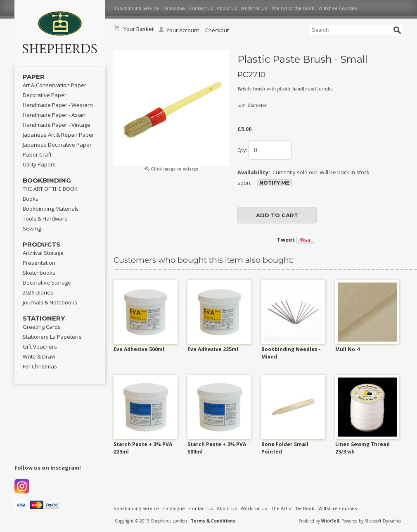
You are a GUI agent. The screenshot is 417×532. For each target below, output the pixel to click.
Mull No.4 (347, 349)
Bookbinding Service (136, 8)
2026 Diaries (38, 292)
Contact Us (201, 8)
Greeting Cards (42, 327)
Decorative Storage (47, 283)
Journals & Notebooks (50, 302)
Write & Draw (39, 356)
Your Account (179, 30)
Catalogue (174, 8)
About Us (227, 8)
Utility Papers (39, 164)
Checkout (217, 30)
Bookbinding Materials (51, 209)
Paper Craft (37, 154)
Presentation (39, 263)
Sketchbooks (39, 273)
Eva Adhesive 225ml (213, 349)
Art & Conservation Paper (54, 85)
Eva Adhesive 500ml (139, 349)
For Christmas (40, 366)
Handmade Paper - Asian (54, 115)
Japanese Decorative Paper (57, 145)
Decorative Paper (45, 95)
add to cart (277, 215)
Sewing (32, 228)
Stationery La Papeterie (52, 337)
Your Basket (139, 29)
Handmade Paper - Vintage (57, 125)
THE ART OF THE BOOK (50, 189)
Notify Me (274, 183)
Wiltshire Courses (338, 8)
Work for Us (254, 8)
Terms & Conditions (213, 521)
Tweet (286, 240)
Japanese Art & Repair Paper (58, 135)
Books (31, 199)
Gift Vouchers (40, 347)
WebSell (330, 521)
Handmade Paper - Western (58, 105)
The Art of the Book (293, 8)
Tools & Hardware (45, 218)
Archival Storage (43, 253)
